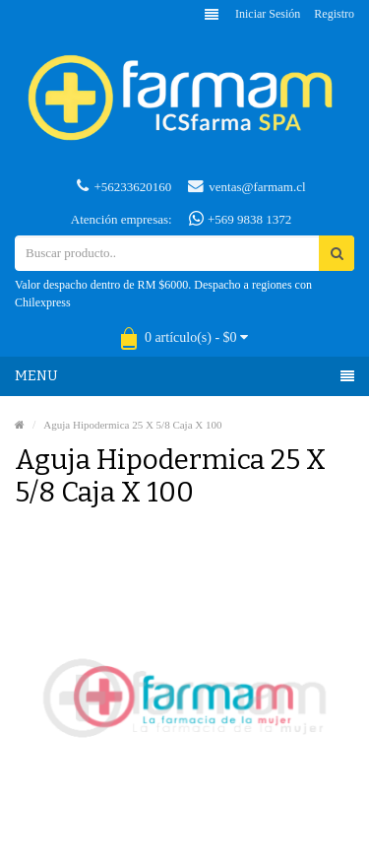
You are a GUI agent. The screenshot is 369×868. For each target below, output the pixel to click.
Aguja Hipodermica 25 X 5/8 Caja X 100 (132, 425)
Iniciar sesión (268, 14)
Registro (334, 14)
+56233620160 (124, 186)
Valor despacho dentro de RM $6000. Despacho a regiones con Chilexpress (163, 294)
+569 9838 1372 (241, 219)
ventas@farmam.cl (246, 186)
